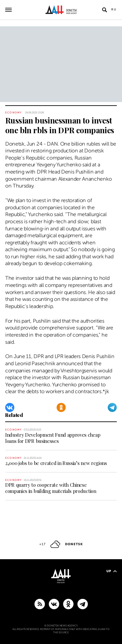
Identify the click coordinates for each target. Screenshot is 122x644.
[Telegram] (112, 407)
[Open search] (104, 10)
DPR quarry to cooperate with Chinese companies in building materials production (51, 488)
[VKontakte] (10, 407)
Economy (14, 113)
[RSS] (40, 604)
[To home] (61, 10)
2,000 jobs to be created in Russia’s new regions (56, 463)
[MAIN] (83, 604)
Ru (114, 9)
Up (112, 571)
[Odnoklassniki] (61, 407)
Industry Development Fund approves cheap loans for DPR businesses (53, 438)
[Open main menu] (8, 10)
